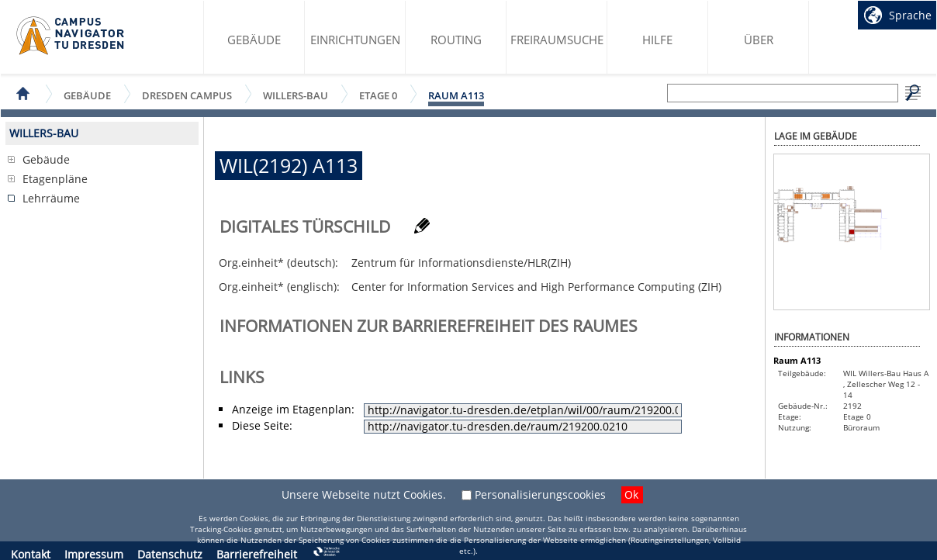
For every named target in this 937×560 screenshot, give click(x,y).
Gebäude (254, 40)
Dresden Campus (187, 95)
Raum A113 (456, 95)
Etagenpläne (55, 179)
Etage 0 (378, 95)
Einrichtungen (355, 40)
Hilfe (657, 40)
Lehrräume (51, 198)
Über (759, 40)
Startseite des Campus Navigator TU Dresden (71, 36)
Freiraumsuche (557, 40)
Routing (456, 40)
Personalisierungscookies (540, 494)
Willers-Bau (296, 95)
